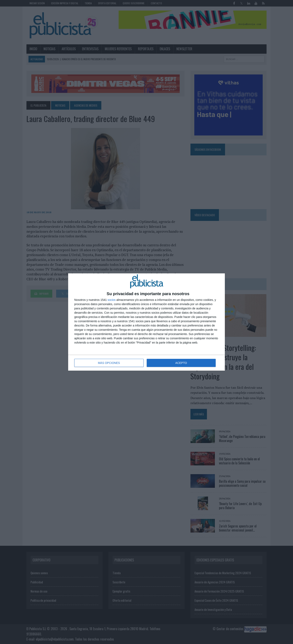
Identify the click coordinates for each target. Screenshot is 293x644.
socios (112, 300)
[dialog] (146, 322)
